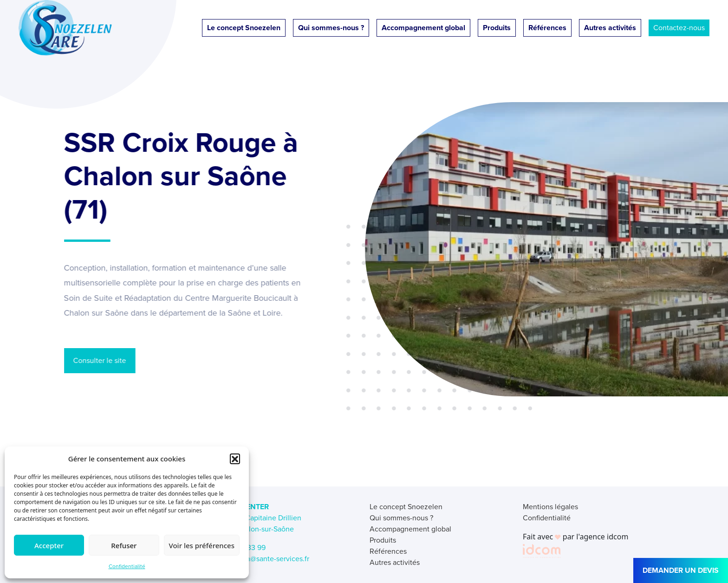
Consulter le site (96, 360)
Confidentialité (127, 566)
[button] (235, 459)
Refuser (124, 545)
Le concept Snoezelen (244, 28)
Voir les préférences (202, 545)
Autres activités (610, 28)
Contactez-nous (679, 28)
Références (547, 28)
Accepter (49, 545)
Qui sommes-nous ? (331, 28)
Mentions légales (550, 507)
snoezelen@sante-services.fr (263, 559)
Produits (497, 28)
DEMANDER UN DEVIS (681, 570)
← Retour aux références (115, 450)
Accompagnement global (423, 28)
